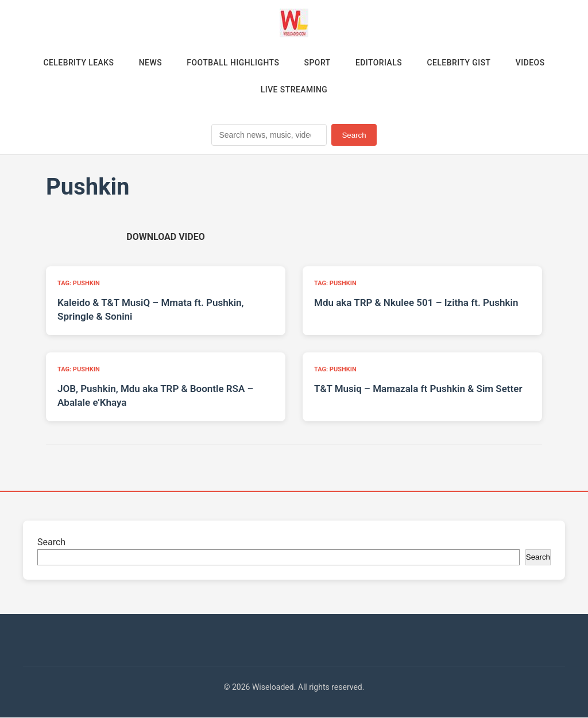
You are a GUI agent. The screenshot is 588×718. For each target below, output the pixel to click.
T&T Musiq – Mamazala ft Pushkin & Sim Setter (418, 389)
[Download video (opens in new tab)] (165, 237)
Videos (533, 63)
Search (354, 136)
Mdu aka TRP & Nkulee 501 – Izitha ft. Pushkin (416, 303)
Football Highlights (232, 63)
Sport (318, 63)
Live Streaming (294, 90)
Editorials (380, 63)
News (149, 63)
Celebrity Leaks (76, 63)
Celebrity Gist (461, 63)
